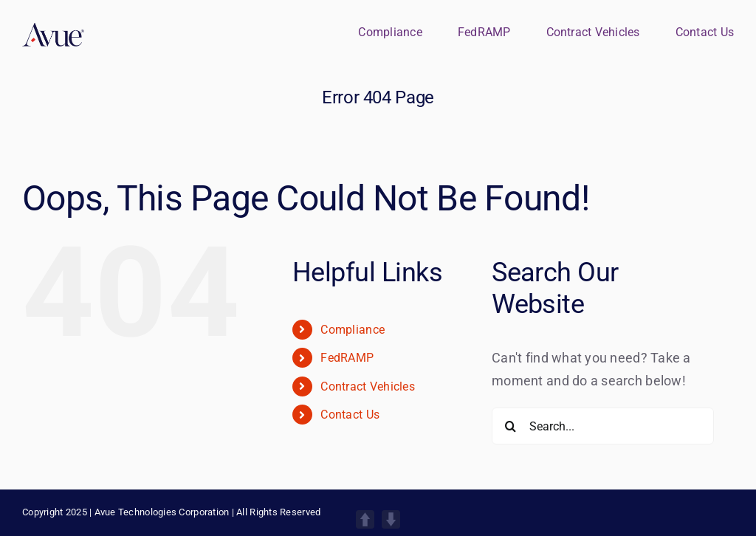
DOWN (391, 519)
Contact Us (350, 415)
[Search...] (603, 426)
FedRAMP (347, 358)
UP (365, 519)
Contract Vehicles (368, 386)
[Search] (510, 426)
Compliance (353, 330)
